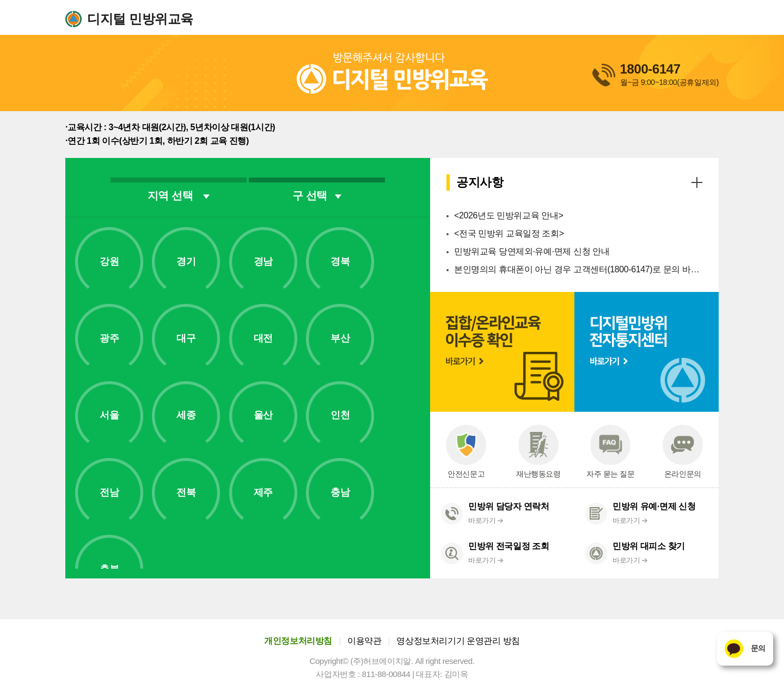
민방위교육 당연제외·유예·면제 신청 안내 (532, 251)
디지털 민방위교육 (140, 19)
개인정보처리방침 (298, 641)
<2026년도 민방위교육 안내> (509, 215)
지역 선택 (179, 196)
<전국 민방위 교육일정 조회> (509, 233)
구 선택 (317, 196)
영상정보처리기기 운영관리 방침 (458, 641)
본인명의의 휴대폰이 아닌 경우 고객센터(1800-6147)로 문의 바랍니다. (578, 269)
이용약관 (364, 641)
